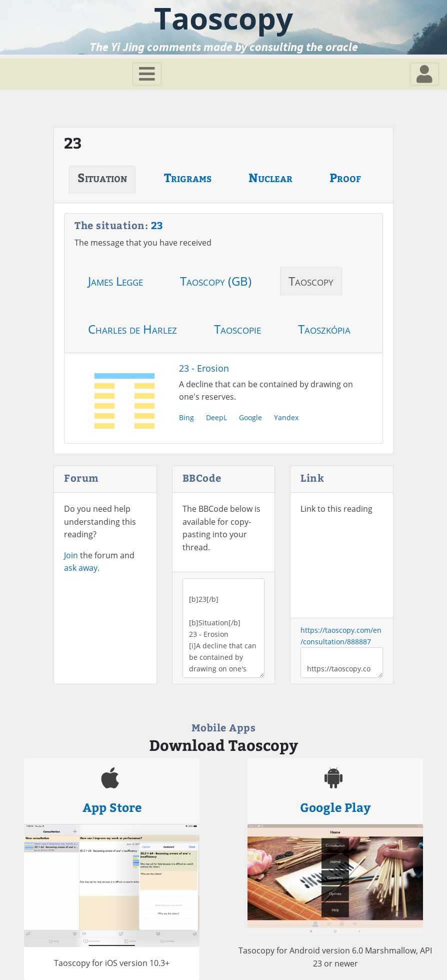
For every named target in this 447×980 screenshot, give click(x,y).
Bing (186, 417)
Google (250, 417)
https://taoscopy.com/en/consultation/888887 (342, 662)
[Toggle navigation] (147, 74)
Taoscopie (237, 329)
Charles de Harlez (132, 329)
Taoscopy (311, 281)
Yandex (286, 417)
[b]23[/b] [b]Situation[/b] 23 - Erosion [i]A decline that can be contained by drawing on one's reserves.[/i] (224, 628)
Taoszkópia (324, 329)
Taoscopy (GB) (216, 281)
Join (71, 555)
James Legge (115, 281)
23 (157, 225)
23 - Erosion (204, 368)
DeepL (216, 417)
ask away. (82, 568)
